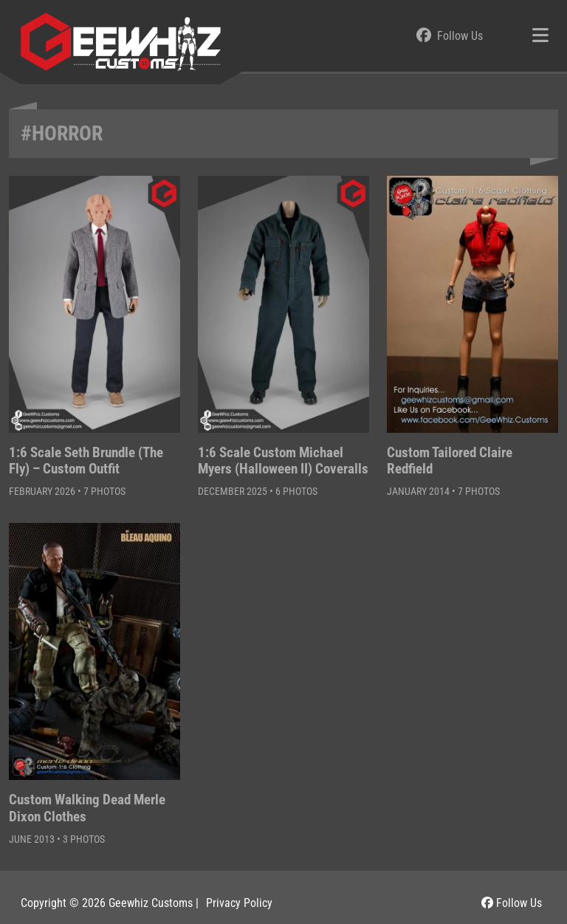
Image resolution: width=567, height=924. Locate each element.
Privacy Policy (239, 903)
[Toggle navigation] (540, 36)
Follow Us (512, 903)
